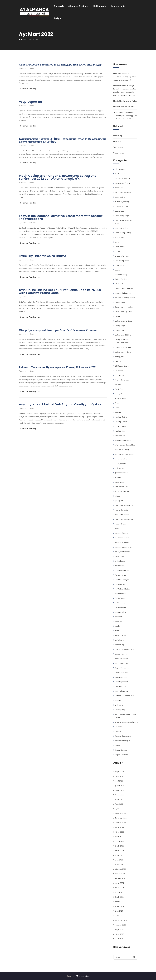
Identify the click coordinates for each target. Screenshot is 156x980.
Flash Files (119, 389)
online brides (120, 561)
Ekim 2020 (119, 911)
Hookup (118, 412)
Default (118, 361)
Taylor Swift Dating (123, 668)
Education (119, 371)
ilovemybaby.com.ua (123, 440)
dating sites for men (123, 347)
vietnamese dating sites (125, 696)
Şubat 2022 (120, 841)
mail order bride (121, 510)
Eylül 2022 (119, 809)
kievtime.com (120, 482)
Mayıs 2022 (119, 827)
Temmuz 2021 (121, 874)
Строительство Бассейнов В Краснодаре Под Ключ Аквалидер (60, 64)
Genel (32, 68)
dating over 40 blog (123, 335)
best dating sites (122, 228)
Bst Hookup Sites (122, 261)
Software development (124, 649)
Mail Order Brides (122, 515)
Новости (118, 731)
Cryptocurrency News (124, 312)
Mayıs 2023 (119, 772)
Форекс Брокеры (121, 750)
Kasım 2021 (120, 855)
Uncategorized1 (122, 682)
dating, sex (119, 357)
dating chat (120, 330)
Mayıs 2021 (119, 883)
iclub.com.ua (120, 436)
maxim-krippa (121, 524)
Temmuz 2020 (121, 920)
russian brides (121, 607)
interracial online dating (124, 454)
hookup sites (120, 431)
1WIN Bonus (120, 174)
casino (118, 270)
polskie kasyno (121, 603)
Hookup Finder (121, 422)
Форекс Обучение (122, 755)
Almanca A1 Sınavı (79, 6)
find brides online (122, 380)
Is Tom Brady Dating (123, 459)
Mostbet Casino (121, 533)
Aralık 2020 (119, 902)
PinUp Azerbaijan (122, 580)
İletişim (58, 18)
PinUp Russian (121, 594)
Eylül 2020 (119, 916)
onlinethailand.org (122, 570)
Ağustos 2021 (121, 869)
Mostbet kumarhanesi (124, 547)
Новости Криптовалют (123, 736)
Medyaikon (85, 976)
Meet (117, 529)
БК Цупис (119, 727)
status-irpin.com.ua (123, 654)
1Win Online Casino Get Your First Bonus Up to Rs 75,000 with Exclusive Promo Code (60, 288)
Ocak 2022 (119, 846)
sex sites (118, 621)
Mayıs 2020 (119, 930)
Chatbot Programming (124, 288)
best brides (119, 211)
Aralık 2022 (119, 795)
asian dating (120, 197)
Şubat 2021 (120, 892)
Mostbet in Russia (122, 538)
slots (117, 631)
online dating (120, 566)
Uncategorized (121, 677)
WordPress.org (119, 153)
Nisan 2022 (119, 832)
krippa (118, 496)
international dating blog (125, 445)
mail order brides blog (124, 519)
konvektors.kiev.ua (122, 487)
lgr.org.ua (119, 501)
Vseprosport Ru (30, 101)
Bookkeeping (120, 247)
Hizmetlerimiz (117, 6)
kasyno (118, 477)
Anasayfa (59, 6)
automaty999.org (122, 206)
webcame (119, 705)
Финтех (118, 745)
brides (117, 251)
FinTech (33, 221)
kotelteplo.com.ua (122, 491)
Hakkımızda (100, 6)
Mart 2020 (119, 939)
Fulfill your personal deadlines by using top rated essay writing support (125, 77)
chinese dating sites (123, 293)
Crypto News (120, 302)
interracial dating (122, 450)
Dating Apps (120, 326)
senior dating (120, 612)
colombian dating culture (125, 298)
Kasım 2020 (120, 906)
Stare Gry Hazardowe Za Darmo (42, 253)
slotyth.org (119, 640)
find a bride (120, 375)
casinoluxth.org (121, 275)
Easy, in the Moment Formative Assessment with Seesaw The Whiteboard (61, 215)
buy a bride (119, 265)
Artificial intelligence (123, 192)
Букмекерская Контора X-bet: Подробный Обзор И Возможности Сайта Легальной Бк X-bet (62, 139)
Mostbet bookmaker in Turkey (125, 101)
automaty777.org (122, 202)
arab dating (120, 188)
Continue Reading (27, 88)
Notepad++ (120, 556)
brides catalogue (122, 256)
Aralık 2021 (119, 851)
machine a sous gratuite (125, 505)
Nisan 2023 (119, 776)
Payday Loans (121, 575)
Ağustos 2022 (121, 813)
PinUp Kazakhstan (122, 589)
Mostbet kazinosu (122, 542)
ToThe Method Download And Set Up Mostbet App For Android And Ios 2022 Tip (125, 116)
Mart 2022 (119, 837)
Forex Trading (121, 398)
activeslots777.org (122, 183)
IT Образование (121, 463)
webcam (119, 700)
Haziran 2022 (120, 823)
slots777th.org (121, 635)
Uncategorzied (121, 686)
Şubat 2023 (120, 786)
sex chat (118, 617)
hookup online (121, 426)
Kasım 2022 (120, 799)
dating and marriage (123, 321)
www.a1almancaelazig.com (126, 722)
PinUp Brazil (120, 584)
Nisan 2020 (119, 934)
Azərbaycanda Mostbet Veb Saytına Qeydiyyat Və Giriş (60, 400)
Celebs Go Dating (122, 279)
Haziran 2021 (120, 878)
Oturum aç (118, 136)
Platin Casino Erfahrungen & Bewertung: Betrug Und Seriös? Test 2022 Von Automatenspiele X (58, 176)
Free (117, 403)
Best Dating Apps (122, 216)
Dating (118, 316)
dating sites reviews (123, 352)
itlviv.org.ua (119, 468)
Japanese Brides (122, 473)
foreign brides (121, 394)
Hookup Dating (121, 417)
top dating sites (121, 672)
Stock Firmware (121, 659)
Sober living (120, 645)
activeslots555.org (122, 178)
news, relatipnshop (123, 552)
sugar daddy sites (122, 663)
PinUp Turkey (120, 598)
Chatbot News (121, 284)
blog (117, 242)
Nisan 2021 (119, 888)
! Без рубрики (120, 169)
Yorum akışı (118, 147)
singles (118, 626)
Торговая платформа (122, 741)
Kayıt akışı (117, 141)
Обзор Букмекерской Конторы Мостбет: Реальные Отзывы (58, 327)
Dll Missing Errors (122, 366)
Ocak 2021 (119, 897)
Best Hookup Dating (123, 233)
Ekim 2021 (119, 860)
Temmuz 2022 (121, 818)
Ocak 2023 (119, 790)
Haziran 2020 (120, 925)
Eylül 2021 (119, 864)
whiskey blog (120, 710)
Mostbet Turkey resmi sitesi (124, 107)
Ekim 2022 (119, 804)
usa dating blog (121, 691)
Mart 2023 (119, 781)
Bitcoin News (120, 237)
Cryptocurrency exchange (125, 307)
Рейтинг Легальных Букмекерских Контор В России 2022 (57, 363)
